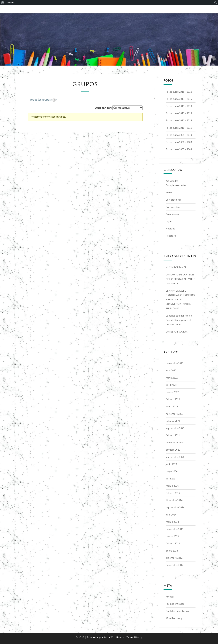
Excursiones (172, 214)
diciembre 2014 (174, 500)
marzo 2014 (172, 522)
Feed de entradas (175, 604)
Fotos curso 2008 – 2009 (179, 142)
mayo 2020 (172, 471)
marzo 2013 (172, 536)
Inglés (169, 221)
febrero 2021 (173, 435)
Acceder (170, 597)
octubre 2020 (173, 450)
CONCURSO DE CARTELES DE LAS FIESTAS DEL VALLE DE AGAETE (180, 279)
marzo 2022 (172, 392)
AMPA (169, 192)
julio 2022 (171, 370)
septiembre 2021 (175, 428)
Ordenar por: (103, 108)
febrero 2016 (173, 493)
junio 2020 (171, 464)
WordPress (117, 637)
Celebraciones (174, 200)
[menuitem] (3, 3)
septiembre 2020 (175, 457)
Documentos (173, 207)
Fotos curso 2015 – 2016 (179, 92)
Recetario (171, 236)
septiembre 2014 (175, 507)
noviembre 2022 (175, 363)
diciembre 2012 (174, 558)
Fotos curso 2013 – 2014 (179, 106)
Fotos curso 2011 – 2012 (179, 120)
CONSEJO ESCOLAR (177, 332)
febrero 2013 (173, 543)
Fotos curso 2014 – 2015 (179, 99)
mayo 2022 (172, 378)
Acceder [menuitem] (11, 3)
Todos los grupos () (43, 100)
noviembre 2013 (175, 529)
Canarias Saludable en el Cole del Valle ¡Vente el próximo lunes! (179, 320)
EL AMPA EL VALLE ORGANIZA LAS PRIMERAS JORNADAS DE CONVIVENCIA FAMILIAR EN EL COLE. (180, 299)
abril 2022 (171, 385)
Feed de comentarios (177, 611)
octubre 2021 (173, 421)
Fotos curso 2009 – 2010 (179, 135)
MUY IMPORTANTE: (176, 267)
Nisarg (138, 637)
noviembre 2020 (175, 442)
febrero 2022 (173, 399)
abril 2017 (171, 478)
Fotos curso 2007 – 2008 (179, 149)
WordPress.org (174, 618)
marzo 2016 (172, 486)
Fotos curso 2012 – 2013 (179, 113)
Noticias (170, 228)
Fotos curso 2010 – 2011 (179, 128)
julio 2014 (171, 515)
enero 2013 (172, 551)
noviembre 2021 (175, 414)
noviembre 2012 (175, 565)
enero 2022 (172, 406)
